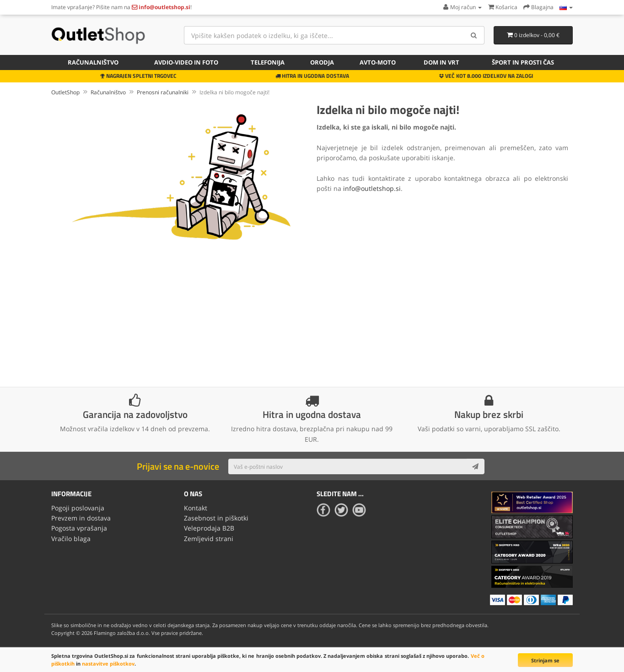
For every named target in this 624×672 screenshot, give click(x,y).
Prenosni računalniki (163, 92)
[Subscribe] (475, 466)
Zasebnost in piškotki (216, 518)
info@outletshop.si (372, 188)
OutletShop (65, 92)
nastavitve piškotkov (108, 664)
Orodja (322, 62)
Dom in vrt (441, 62)
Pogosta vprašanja (79, 528)
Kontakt (196, 508)
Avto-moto (378, 62)
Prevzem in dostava (81, 518)
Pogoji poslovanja (78, 508)
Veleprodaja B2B (209, 528)
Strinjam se (545, 660)
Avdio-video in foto (186, 62)
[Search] (474, 35)
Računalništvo (93, 62)
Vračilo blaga (71, 539)
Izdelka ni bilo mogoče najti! (234, 92)
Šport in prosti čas (523, 62)
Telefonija (268, 62)
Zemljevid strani (209, 539)
